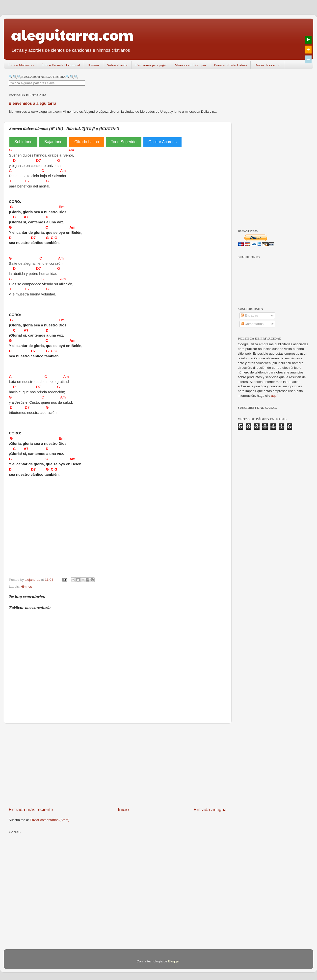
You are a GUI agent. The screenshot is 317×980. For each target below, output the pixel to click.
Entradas (249, 315)
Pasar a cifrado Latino (230, 65)
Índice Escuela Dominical (61, 65)
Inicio (123, 809)
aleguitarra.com (72, 34)
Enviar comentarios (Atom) (50, 820)
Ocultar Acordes (162, 142)
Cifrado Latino (87, 142)
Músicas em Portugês (190, 65)
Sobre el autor (117, 65)
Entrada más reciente (31, 809)
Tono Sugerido (124, 142)
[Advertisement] (118, 765)
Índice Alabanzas (21, 65)
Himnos (94, 65)
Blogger (174, 961)
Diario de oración (267, 65)
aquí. (275, 396)
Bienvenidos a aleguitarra (32, 103)
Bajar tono (53, 142)
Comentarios (252, 324)
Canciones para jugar (151, 65)
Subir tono (23, 142)
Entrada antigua (210, 809)
